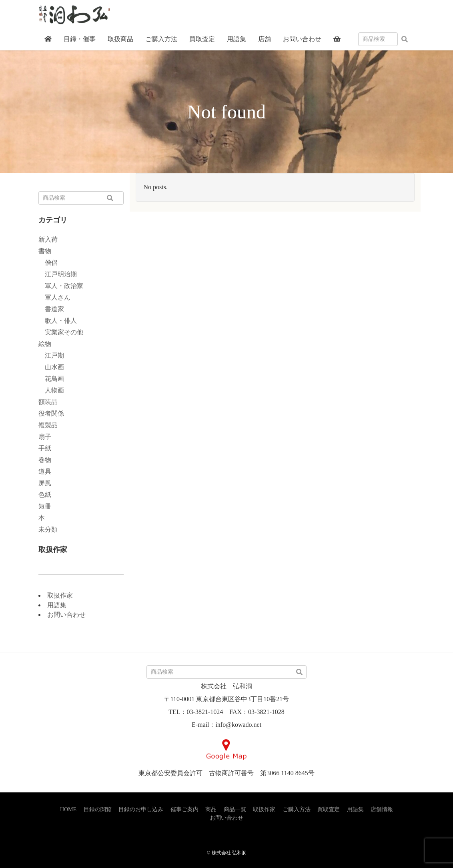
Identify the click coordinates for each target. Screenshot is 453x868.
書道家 (51, 309)
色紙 (45, 495)
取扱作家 (60, 595)
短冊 (45, 506)
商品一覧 (235, 809)
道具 (45, 471)
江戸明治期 (58, 274)
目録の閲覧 (98, 809)
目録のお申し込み (141, 809)
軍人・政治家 (61, 286)
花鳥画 (51, 379)
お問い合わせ (66, 615)
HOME (68, 809)
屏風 (45, 483)
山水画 (51, 367)
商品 (211, 809)
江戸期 (51, 355)
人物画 (51, 390)
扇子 (45, 437)
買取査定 (329, 809)
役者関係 (51, 413)
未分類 (48, 529)
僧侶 (48, 263)
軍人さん (54, 297)
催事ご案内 (184, 809)
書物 (45, 251)
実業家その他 (61, 332)
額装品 (48, 402)
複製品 (48, 425)
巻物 (45, 460)
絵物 (45, 344)
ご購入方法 (297, 809)
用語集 (57, 605)
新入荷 (48, 239)
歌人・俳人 (58, 321)
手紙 (45, 448)
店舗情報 (382, 809)
